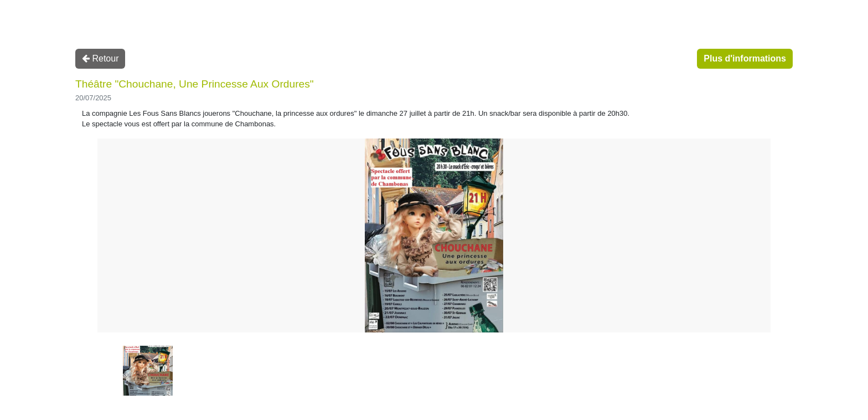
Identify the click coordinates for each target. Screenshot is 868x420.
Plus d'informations (745, 58)
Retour (100, 58)
